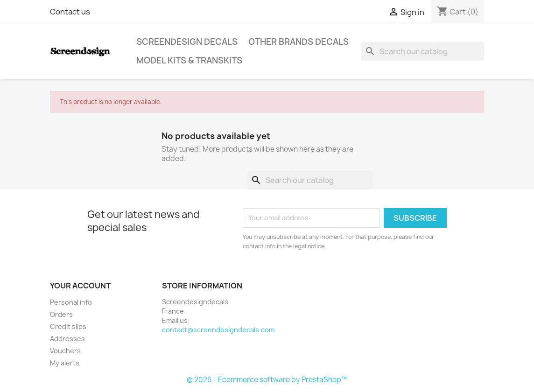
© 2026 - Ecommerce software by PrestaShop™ (267, 380)
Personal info (71, 302)
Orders (61, 314)
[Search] (422, 51)
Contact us (70, 12)
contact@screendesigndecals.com (218, 330)
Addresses (67, 339)
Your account (80, 286)
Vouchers (65, 351)
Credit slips (68, 326)
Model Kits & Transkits (189, 60)
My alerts (65, 363)
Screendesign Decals (187, 42)
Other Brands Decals (299, 42)
